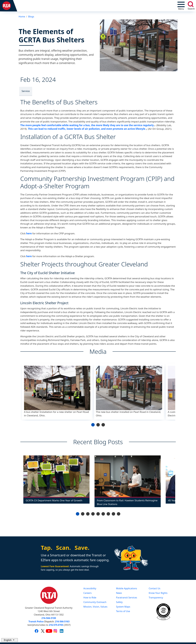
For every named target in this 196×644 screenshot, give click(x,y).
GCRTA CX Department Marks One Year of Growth (54, 500)
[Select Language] (10, 640)
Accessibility (90, 588)
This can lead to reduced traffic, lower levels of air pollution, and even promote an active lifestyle (88, 129)
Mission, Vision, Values (95, 607)
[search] (191, 4)
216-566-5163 (62, 621)
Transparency (156, 598)
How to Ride (90, 598)
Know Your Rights (158, 593)
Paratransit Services (127, 598)
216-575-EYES (56, 625)
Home (22, 17)
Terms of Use (123, 611)
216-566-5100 (49, 618)
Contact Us (155, 588)
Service (26, 91)
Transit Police (36, 621)
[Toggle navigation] (181, 6)
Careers (88, 593)
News (119, 593)
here (29, 233)
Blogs (31, 17)
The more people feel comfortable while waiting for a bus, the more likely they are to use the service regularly (88, 125)
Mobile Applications (126, 588)
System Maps (123, 607)
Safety (119, 602)
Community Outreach (95, 602)
